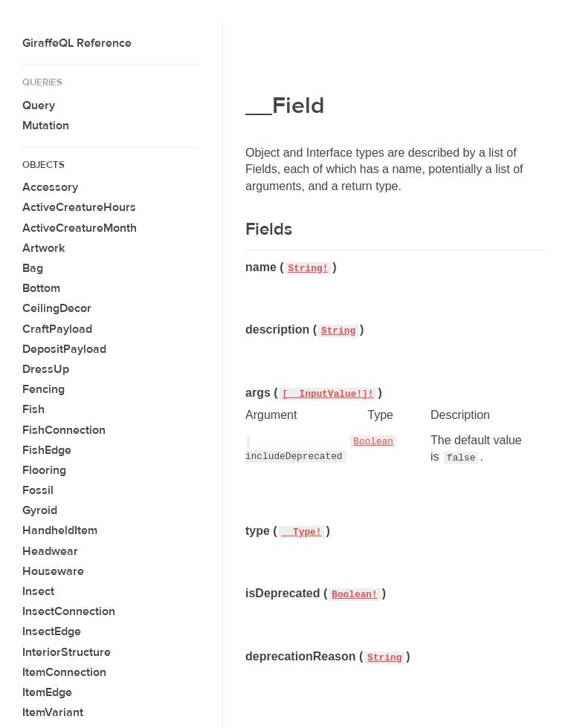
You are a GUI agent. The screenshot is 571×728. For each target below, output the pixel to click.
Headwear (50, 551)
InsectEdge (52, 631)
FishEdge (47, 450)
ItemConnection (64, 672)
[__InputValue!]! (328, 394)
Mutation (46, 126)
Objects (43, 165)
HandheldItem (60, 530)
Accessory (50, 187)
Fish (33, 409)
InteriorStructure (67, 652)
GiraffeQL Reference (77, 43)
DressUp (46, 369)
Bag (33, 268)
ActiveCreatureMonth (80, 228)
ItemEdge (47, 692)
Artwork (43, 248)
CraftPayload (57, 329)
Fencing (43, 389)
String (338, 331)
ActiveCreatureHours (79, 207)
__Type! (302, 532)
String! (309, 269)
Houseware (53, 571)
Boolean (373, 442)
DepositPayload (64, 349)
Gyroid (40, 510)
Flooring (44, 470)
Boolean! (354, 595)
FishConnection (64, 430)
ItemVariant (53, 712)
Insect (38, 591)
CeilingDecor (57, 308)
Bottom (41, 288)
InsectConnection (69, 611)
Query (39, 105)
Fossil (38, 490)
